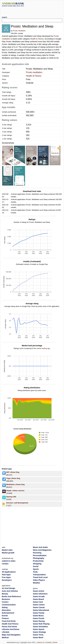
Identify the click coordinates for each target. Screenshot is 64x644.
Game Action (39, 591)
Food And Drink (9, 621)
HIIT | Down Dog (13, 472)
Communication (9, 605)
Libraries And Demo (11, 629)
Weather (37, 583)
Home (55, 642)
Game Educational (41, 610)
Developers (7, 580)
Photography (39, 558)
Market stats (7, 550)
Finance (5, 618)
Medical (5, 637)
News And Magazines (42, 550)
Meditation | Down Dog (15, 484)
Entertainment (8, 613)
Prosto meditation (19, 31)
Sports (36, 569)
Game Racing (39, 621)
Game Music (38, 616)
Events (5, 616)
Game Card (38, 602)
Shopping (37, 564)
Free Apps (6, 577)
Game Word (38, 637)
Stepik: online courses (15, 491)
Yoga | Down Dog (13, 478)
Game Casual (39, 607)
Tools (35, 572)
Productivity (38, 561)
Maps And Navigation (11, 635)
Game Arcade (39, 596)
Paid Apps (6, 575)
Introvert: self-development (17, 503)
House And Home (9, 627)
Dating (5, 607)
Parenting (37, 553)
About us (41, 642)
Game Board (38, 599)
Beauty (5, 594)
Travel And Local (40, 577)
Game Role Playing (41, 624)
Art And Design (8, 588)
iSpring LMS (11, 497)
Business (6, 599)
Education (6, 610)
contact (5, 564)
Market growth (8, 553)
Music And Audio (40, 547)
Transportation (39, 575)
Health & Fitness (37, 39)
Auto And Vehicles (10, 591)
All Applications (9, 572)
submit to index (9, 561)
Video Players (39, 580)
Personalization (40, 555)
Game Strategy (39, 632)
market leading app (43, 348)
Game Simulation (40, 627)
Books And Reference (11, 596)
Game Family (39, 613)
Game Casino (39, 605)
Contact (48, 642)
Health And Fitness (10, 624)
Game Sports (39, 629)
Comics (5, 602)
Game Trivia (38, 635)
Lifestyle (6, 632)
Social (36, 566)
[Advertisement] (33, 11)
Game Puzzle (39, 618)
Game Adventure (40, 594)
